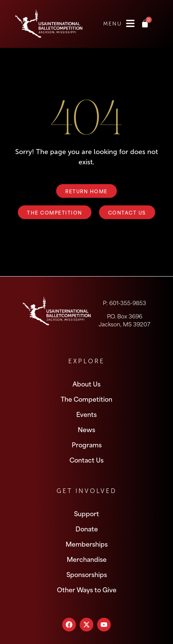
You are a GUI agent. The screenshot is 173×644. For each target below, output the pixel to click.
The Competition (86, 399)
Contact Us (86, 460)
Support (86, 513)
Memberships (87, 544)
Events (86, 414)
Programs (87, 444)
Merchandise (87, 559)
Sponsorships (87, 574)
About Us (86, 383)
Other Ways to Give (87, 589)
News (86, 429)
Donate (87, 528)
